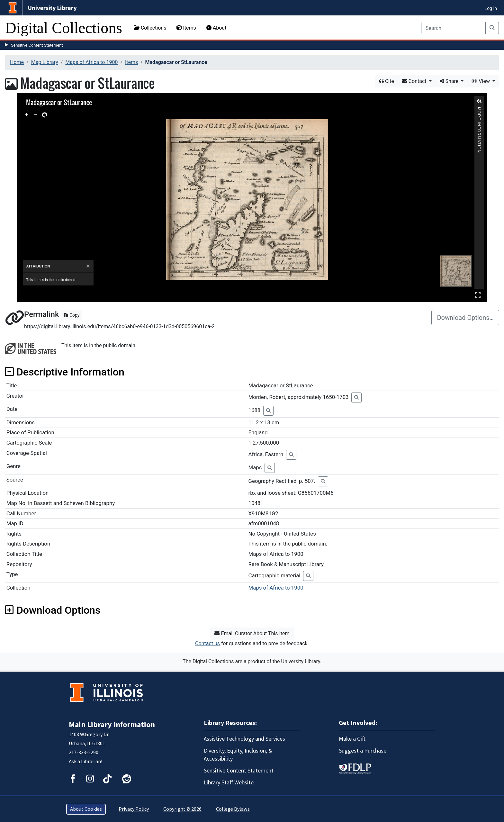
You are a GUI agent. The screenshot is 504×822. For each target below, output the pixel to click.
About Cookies (86, 809)
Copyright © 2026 (182, 809)
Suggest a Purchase (363, 751)
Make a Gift (352, 739)
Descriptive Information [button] (65, 372)
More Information (479, 110)
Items (186, 28)
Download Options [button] (53, 610)
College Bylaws (233, 809)
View (481, 81)
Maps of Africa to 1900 (91, 62)
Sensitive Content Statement (37, 45)
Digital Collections (64, 28)
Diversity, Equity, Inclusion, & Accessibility (238, 755)
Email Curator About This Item (252, 633)
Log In (491, 8)
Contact (415, 81)
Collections (150, 28)
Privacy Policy (134, 809)
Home (17, 62)
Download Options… (465, 318)
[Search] (454, 28)
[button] (479, 101)
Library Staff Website (229, 783)
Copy (72, 315)
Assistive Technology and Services (244, 739)
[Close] (88, 266)
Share (450, 81)
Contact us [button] (207, 643)
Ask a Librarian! (85, 762)
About (216, 28)
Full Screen (478, 295)
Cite (387, 81)
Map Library (45, 62)
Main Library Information (112, 725)
